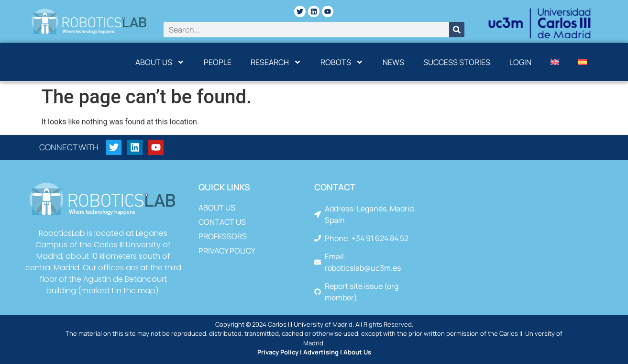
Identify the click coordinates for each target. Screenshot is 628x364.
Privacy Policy (227, 251)
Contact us (222, 222)
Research (276, 62)
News (393, 62)
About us (160, 62)
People (218, 62)
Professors (223, 236)
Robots (342, 62)
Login (520, 62)
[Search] (457, 30)
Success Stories (457, 62)
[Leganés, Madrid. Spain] (516, 238)
